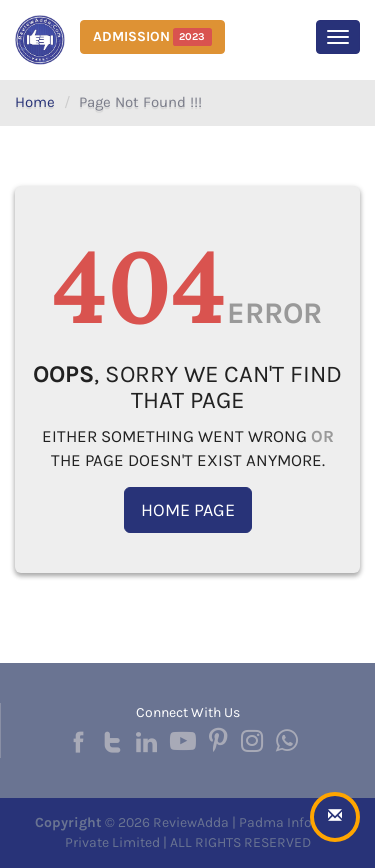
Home (35, 102)
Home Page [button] (188, 510)
